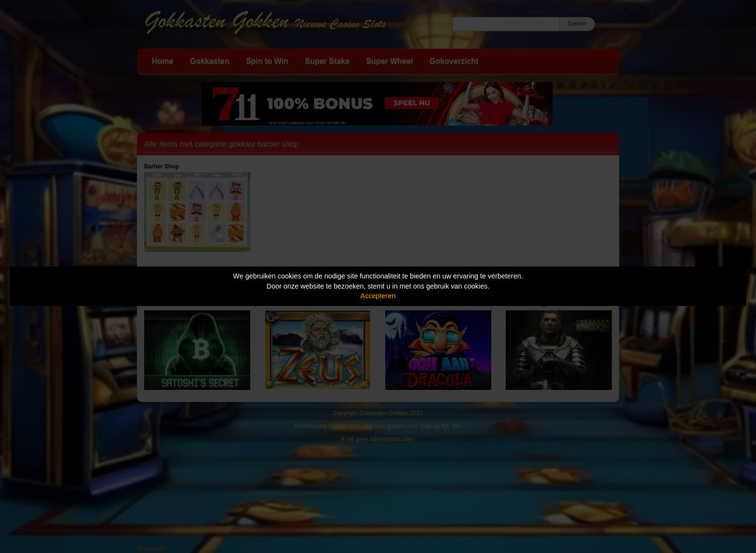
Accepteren (378, 296)
